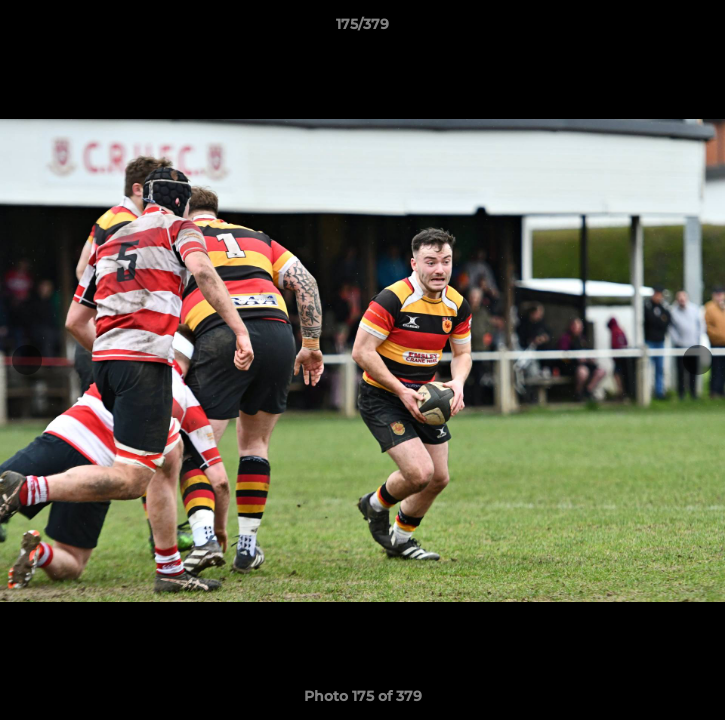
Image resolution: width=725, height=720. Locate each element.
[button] (701, 29)
